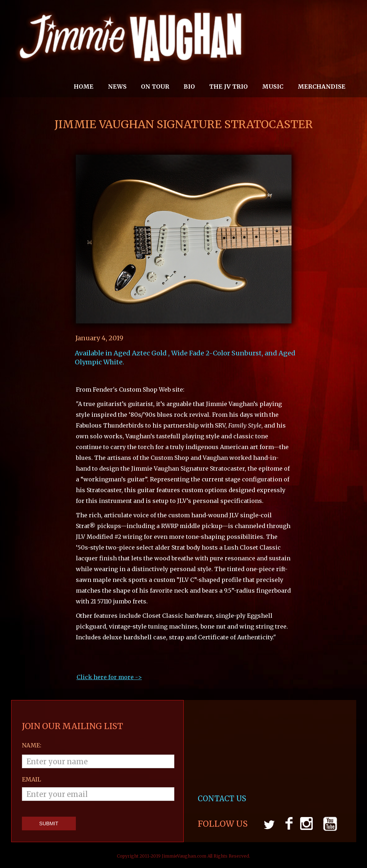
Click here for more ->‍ (109, 677)
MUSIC (273, 87)
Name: (32, 745)
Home (84, 87)
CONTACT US (223, 799)
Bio (189, 87)
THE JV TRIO (228, 87)
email (31, 779)
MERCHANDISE (322, 87)
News (117, 87)
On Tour (155, 87)
